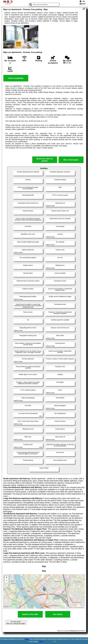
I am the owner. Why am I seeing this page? (16, 623)
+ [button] (6, 577)
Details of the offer (30, 614)
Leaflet (71, 607)
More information (71, 160)
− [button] (6, 581)
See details (58, 614)
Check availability (16, 78)
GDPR (41, 641)
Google (27, 639)
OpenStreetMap (80, 607)
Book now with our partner (45, 160)
